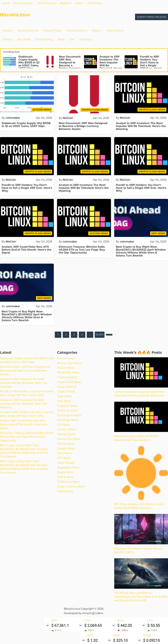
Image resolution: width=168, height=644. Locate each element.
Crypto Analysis (67, 377)
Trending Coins (76, 31)
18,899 (100, 335)
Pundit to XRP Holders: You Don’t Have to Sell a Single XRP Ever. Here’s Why (151, 64)
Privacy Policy (53, 31)
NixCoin (68, 118)
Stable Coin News (68, 482)
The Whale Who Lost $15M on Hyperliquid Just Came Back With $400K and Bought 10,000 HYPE (141, 597)
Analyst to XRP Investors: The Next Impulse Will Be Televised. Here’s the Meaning (111, 64)
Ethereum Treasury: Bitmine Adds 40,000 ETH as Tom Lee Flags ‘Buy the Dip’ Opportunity (82, 250)
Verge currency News (71, 486)
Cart (72, 39)
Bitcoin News (66, 368)
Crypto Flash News (69, 382)
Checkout (86, 39)
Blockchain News (68, 372)
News (79, 3)
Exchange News (67, 420)
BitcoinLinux (15, 15)
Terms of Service (28, 31)
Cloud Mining (46, 3)
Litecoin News (66, 429)
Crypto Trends (66, 392)
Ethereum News (68, 411)
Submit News (115, 31)
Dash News (64, 396)
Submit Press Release (152, 17)
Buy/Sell (65, 3)
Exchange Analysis (69, 415)
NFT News (64, 458)
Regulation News (68, 467)
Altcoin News (65, 358)
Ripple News (65, 472)
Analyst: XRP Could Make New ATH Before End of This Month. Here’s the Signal (26, 250)
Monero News (66, 448)
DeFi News (64, 401)
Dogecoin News (67, 406)
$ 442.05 (125, 625)
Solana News (65, 477)
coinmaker (13, 118)
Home (6, 3)
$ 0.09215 (152, 640)
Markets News (66, 434)
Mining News (66, 444)
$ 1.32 (92, 640)
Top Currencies (23, 3)
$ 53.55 (154, 625)
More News (64, 453)
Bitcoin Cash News (69, 363)
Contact (8, 31)
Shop (61, 39)
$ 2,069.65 (93, 625)
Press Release (66, 463)
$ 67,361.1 (60, 625)
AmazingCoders (93, 613)
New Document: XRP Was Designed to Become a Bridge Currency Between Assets (70, 64)
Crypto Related (67, 387)
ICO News (63, 425)
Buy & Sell (24, 39)
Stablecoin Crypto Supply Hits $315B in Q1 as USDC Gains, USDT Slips (29, 63)
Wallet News (65, 491)
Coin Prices (95, 3)
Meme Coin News (68, 439)
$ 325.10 (120, 640)
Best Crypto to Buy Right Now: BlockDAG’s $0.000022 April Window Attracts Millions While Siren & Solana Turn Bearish (141, 251)
